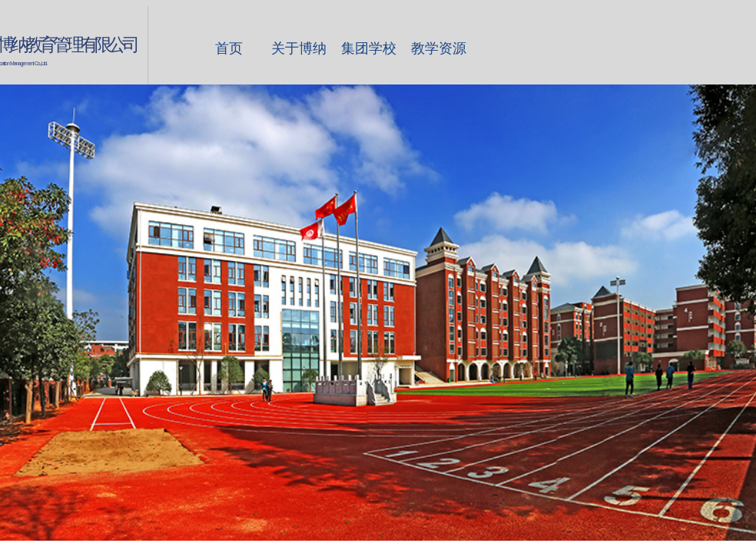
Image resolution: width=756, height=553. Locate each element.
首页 (229, 48)
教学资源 (439, 48)
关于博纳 (299, 48)
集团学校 (369, 48)
